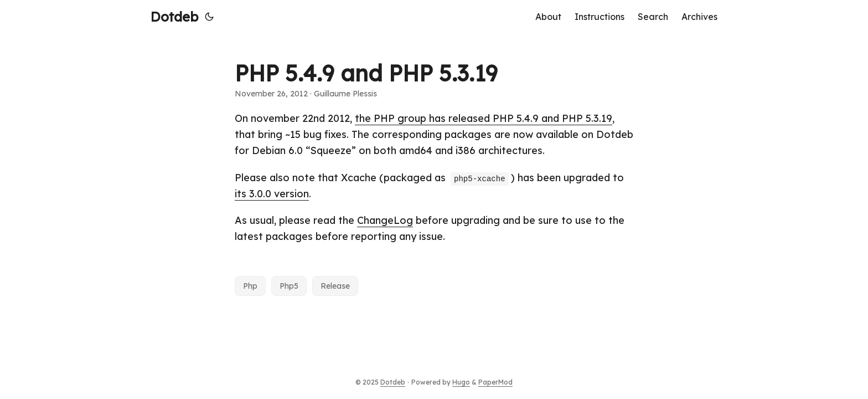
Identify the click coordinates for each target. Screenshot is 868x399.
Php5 (289, 286)
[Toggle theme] (209, 17)
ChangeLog (385, 220)
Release (335, 286)
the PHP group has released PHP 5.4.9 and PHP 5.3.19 (484, 118)
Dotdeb (174, 17)
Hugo (461, 382)
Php (250, 286)
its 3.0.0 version (272, 194)
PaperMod (495, 382)
